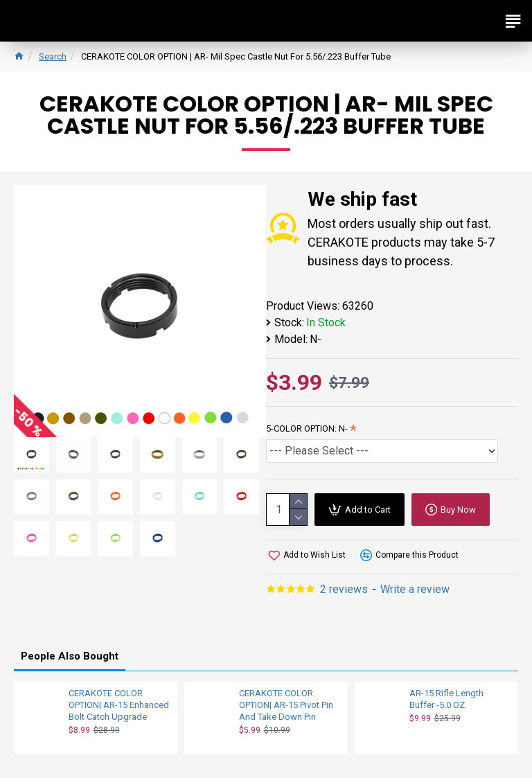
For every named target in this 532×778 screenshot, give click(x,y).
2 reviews (344, 589)
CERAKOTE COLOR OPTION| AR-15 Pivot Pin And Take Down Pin (286, 705)
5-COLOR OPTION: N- (307, 428)
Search (53, 56)
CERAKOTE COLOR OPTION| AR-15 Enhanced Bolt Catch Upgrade (119, 705)
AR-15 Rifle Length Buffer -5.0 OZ (446, 699)
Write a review (415, 589)
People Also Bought (70, 656)
